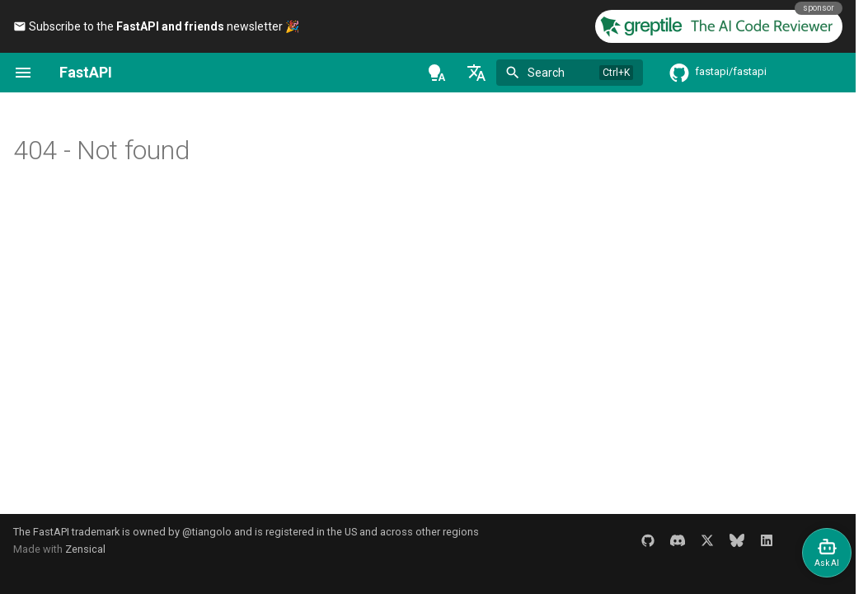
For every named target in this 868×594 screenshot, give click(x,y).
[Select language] (476, 73)
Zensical (85, 549)
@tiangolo (207, 532)
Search (546, 73)
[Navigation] (23, 73)
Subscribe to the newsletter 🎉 (156, 26)
